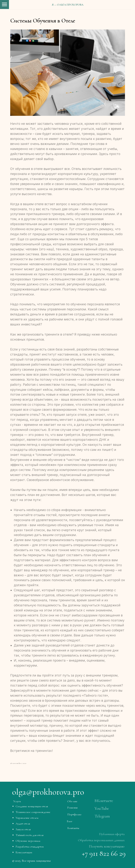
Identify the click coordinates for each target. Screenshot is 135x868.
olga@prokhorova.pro (48, 792)
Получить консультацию (107, 846)
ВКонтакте (104, 801)
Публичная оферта (112, 834)
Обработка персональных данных (101, 840)
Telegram (102, 816)
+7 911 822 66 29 (104, 853)
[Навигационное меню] (4, 4)
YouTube (102, 808)
